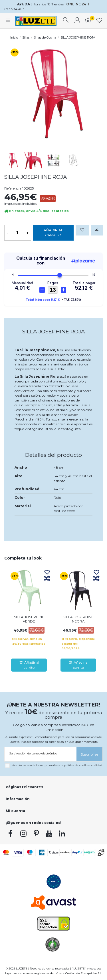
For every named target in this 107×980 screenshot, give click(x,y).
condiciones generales (42, 765)
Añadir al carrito (53, 233)
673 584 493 (14, 9)
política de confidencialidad (83, 765)
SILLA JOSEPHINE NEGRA (78, 619)
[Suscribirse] (89, 754)
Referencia (13, 188)
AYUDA (24, 4)
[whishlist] (99, 21)
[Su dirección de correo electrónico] (41, 753)
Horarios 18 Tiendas (48, 4)
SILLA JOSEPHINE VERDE (29, 619)
